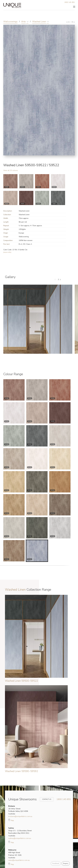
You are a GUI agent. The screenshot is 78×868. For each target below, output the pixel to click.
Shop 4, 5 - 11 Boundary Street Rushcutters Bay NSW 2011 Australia (20, 832)
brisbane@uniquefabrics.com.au (20, 816)
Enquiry (66, 863)
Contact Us (45, 799)
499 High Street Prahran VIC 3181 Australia (15, 854)
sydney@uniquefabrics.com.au (20, 838)
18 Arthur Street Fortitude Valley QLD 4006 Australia (18, 810)
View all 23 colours (11, 170)
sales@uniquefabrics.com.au (19, 860)
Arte (23, 22)
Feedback (56, 863)
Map (11, 820)
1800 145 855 (69, 2)
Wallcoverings (10, 22)
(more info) (7, 252)
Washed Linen (39, 22)
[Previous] (67, 22)
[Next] (74, 22)
